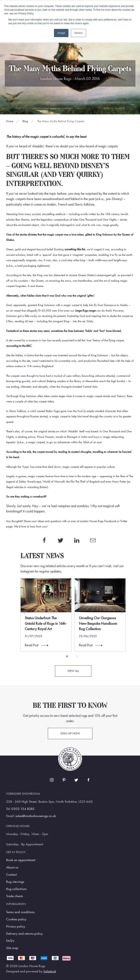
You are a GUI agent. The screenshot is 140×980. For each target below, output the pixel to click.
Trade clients (15, 896)
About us (12, 867)
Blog (25, 121)
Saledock (50, 971)
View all (73, 671)
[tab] (67, 656)
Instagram (27, 571)
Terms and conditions (20, 912)
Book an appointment (21, 860)
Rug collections (16, 889)
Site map (12, 948)
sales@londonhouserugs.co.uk (36, 816)
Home (10, 121)
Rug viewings (15, 882)
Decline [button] (78, 33)
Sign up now (70, 733)
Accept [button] (61, 33)
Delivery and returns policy (24, 934)
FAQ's (10, 941)
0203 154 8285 (23, 809)
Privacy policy (16, 926)
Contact (11, 875)
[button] (24, 612)
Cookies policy (16, 919)
